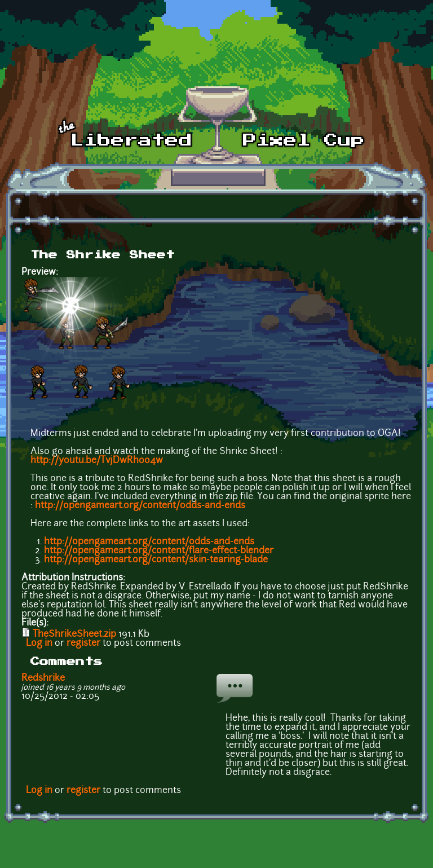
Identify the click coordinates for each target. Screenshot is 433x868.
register (83, 644)
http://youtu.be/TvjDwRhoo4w (97, 461)
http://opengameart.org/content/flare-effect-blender (159, 551)
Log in (39, 644)
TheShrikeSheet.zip (74, 635)
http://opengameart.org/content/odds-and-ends (140, 506)
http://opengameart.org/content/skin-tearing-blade (156, 560)
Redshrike (43, 678)
